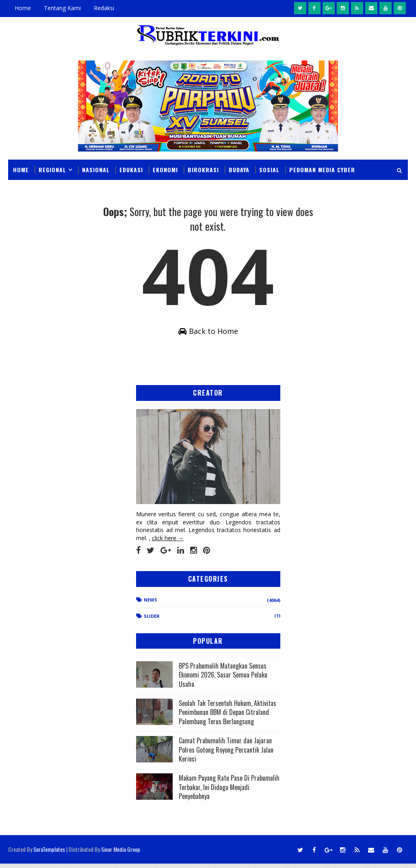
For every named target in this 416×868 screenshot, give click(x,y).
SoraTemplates (49, 854)
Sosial (269, 169)
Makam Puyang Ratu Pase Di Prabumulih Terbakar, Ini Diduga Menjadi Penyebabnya (229, 792)
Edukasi (131, 169)
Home (23, 8)
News (151, 604)
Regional (52, 169)
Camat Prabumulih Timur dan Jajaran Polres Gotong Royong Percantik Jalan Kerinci (226, 754)
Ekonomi (165, 169)
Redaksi (104, 8)
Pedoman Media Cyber (322, 169)
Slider (152, 620)
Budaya (239, 169)
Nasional (96, 169)
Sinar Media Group (121, 854)
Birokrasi (203, 169)
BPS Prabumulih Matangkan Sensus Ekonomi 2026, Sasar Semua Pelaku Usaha (223, 679)
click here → (168, 542)
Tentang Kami (62, 8)
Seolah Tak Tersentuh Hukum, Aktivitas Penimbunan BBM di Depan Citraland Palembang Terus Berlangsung (227, 717)
